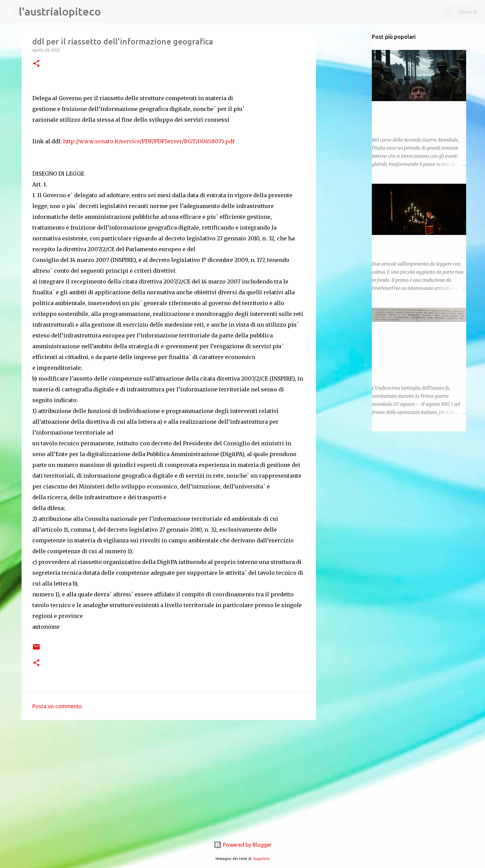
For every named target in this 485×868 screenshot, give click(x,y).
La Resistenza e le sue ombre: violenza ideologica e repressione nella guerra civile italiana (414, 117)
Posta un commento (57, 706)
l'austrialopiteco (60, 11)
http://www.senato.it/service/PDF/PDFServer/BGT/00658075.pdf (149, 141)
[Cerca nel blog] (444, 12)
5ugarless (261, 859)
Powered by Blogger (243, 845)
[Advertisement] (169, 777)
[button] (36, 64)
